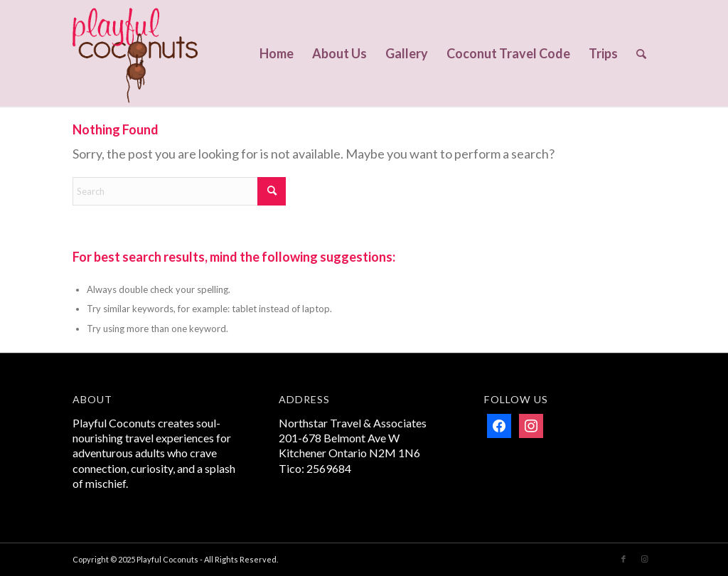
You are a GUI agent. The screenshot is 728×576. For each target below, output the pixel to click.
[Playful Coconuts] (135, 53)
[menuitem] (277, 53)
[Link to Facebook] (623, 559)
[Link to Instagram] (645, 559)
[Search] (641, 53)
